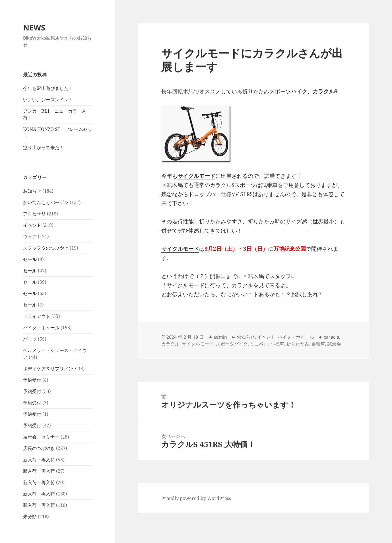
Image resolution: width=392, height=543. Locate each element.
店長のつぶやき (39, 448)
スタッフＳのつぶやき (46, 248)
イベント (32, 225)
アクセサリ (34, 214)
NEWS (34, 27)
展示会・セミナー (41, 437)
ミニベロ (259, 344)
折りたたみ (298, 344)
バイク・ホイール (41, 328)
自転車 (318, 344)
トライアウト (37, 316)
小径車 (277, 344)
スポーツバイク (232, 344)
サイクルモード (198, 344)
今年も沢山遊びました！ (48, 88)
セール (30, 259)
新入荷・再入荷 (39, 460)
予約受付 (32, 380)
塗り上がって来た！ (44, 147)
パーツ (30, 339)
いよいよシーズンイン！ (48, 100)
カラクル (170, 344)
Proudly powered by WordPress (196, 498)
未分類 (30, 517)
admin (220, 337)
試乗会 (334, 344)
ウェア (30, 236)
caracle (331, 337)
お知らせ (32, 191)
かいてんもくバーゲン (46, 202)
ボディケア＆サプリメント (50, 369)
